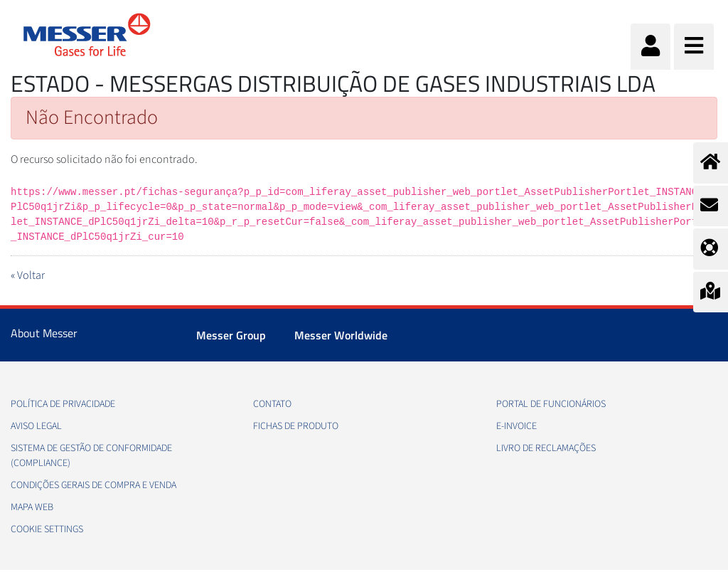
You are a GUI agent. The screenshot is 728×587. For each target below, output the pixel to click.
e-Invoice (516, 426)
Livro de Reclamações (546, 448)
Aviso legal (36, 426)
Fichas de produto (296, 426)
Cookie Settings (47, 529)
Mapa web (32, 507)
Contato (272, 404)
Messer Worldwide (341, 335)
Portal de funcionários (551, 404)
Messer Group (231, 335)
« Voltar (28, 275)
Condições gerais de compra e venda (93, 485)
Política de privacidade (63, 404)
